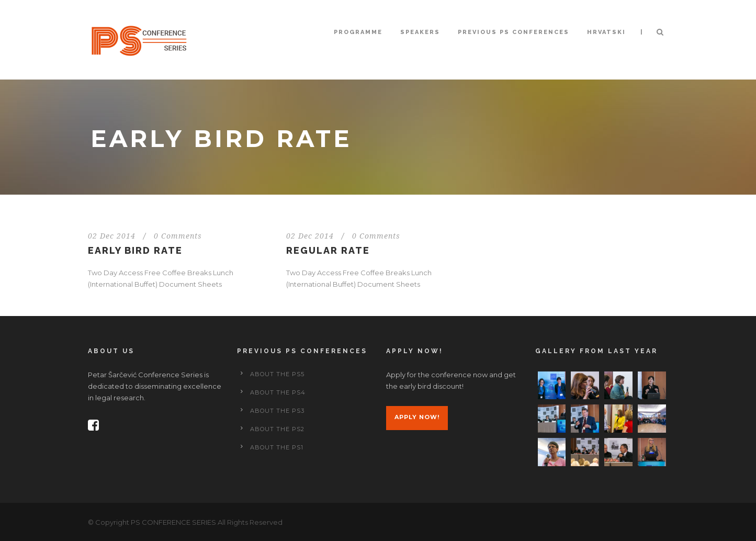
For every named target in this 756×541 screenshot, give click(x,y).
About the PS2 (277, 429)
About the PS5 (277, 374)
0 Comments (178, 236)
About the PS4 (278, 392)
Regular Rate (328, 250)
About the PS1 (277, 447)
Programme (358, 32)
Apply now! (417, 417)
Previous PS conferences (514, 32)
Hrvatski (606, 32)
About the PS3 (277, 411)
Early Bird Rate (135, 250)
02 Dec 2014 (112, 236)
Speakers (420, 32)
